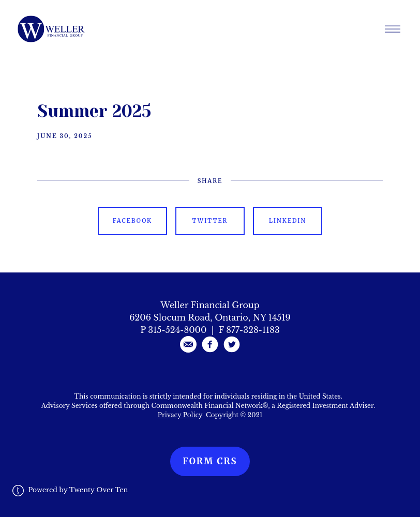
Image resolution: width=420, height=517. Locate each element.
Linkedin (288, 221)
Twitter (210, 221)
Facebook (132, 221)
